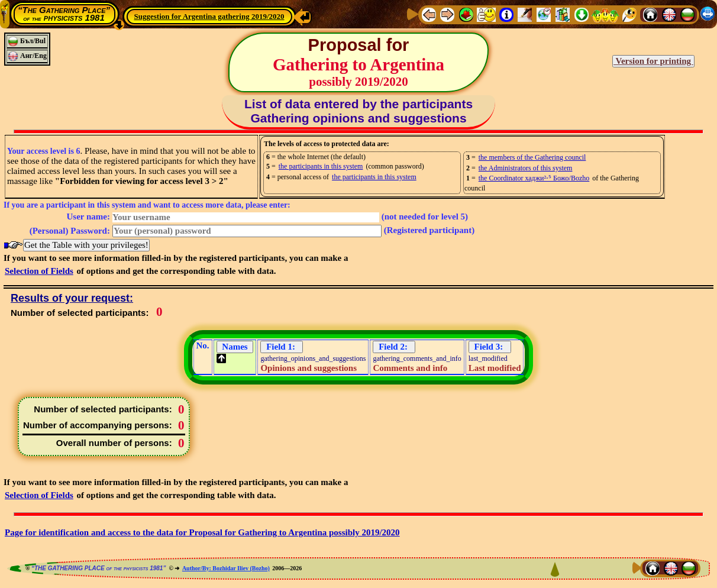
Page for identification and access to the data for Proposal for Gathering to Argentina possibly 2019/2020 (202, 532)
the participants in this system (321, 166)
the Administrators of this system (526, 168)
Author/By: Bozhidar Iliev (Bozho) (226, 568)
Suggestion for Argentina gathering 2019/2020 (209, 16)
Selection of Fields (39, 271)
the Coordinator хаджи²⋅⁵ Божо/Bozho (534, 178)
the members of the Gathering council (532, 157)
